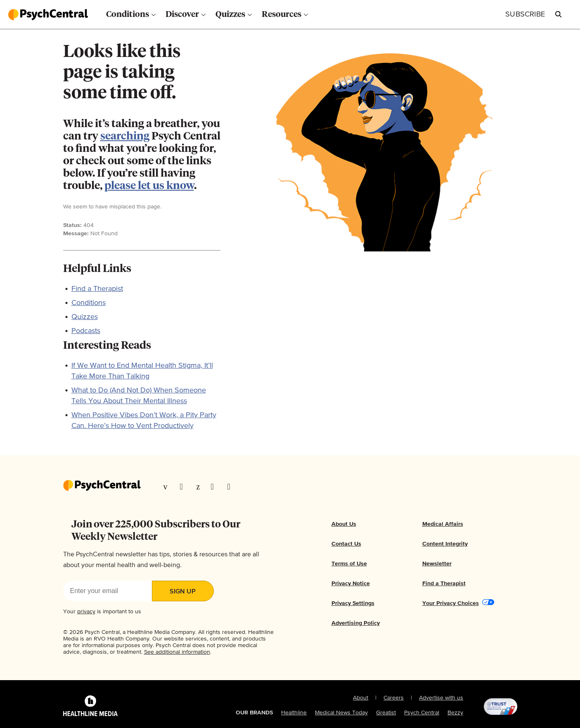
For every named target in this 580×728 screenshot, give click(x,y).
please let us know (149, 186)
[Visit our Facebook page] (168, 487)
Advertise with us (441, 698)
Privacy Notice (351, 584)
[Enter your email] (108, 591)
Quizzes (85, 317)
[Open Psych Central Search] (559, 14)
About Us (344, 524)
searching (125, 137)
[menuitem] (131, 14)
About (361, 698)
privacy (86, 612)
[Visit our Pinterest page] (200, 487)
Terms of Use (349, 564)
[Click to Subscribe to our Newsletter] (525, 15)
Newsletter (437, 564)
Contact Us (346, 544)
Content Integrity (445, 544)
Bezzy (455, 713)
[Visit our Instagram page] (215, 487)
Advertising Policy (356, 623)
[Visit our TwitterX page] (184, 487)
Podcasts (86, 331)
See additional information (177, 652)
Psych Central (422, 713)
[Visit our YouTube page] (232, 487)
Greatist (386, 713)
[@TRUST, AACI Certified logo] (490, 707)
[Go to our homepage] (102, 486)
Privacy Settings (353, 603)
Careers (394, 698)
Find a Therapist (97, 289)
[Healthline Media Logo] (90, 707)
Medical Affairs (443, 524)
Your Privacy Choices (451, 603)
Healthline (294, 713)
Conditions (89, 303)
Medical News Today (341, 713)
